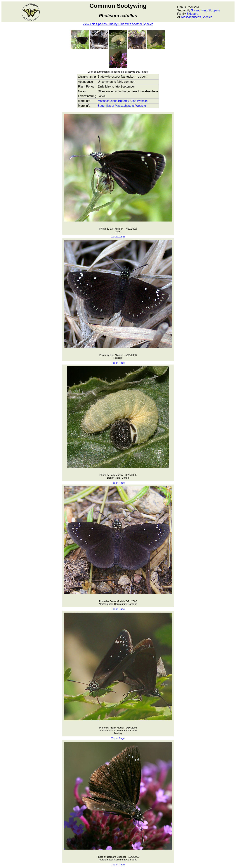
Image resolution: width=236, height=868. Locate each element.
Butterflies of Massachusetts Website (122, 106)
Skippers (192, 14)
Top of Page (118, 237)
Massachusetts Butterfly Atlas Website (123, 101)
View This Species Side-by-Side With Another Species (118, 24)
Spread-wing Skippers (205, 10)
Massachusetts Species (197, 17)
